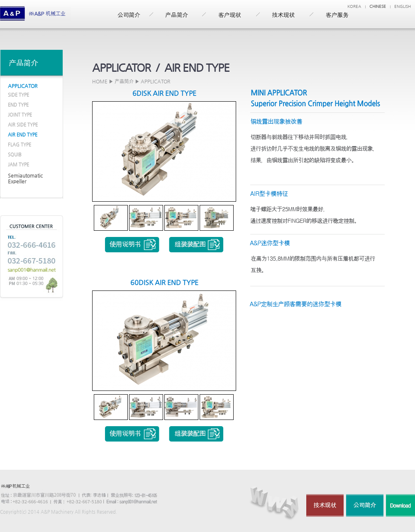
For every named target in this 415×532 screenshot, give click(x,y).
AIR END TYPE (23, 135)
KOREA (354, 6)
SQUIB (15, 155)
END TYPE (18, 105)
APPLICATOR (23, 86)
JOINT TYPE (20, 115)
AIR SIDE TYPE (23, 125)
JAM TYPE (18, 165)
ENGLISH (403, 6)
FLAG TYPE (20, 145)
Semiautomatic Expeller (25, 178)
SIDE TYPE (18, 95)
